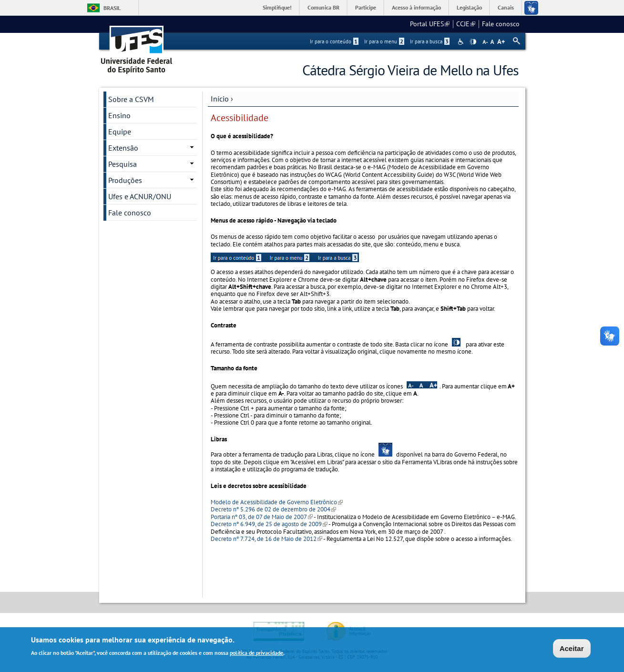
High (473, 42)
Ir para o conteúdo (334, 41)
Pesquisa (123, 164)
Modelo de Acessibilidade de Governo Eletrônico (277, 502)
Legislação (469, 7)
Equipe (120, 132)
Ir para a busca (430, 41)
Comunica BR (323, 7)
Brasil (112, 8)
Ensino (119, 115)
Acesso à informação (416, 7)
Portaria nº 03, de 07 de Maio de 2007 (261, 517)
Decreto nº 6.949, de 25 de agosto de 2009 (269, 524)
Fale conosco (501, 24)
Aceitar (572, 649)
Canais (506, 7)
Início (220, 99)
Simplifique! (277, 7)
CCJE (466, 24)
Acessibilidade (462, 42)
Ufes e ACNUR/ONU (140, 196)
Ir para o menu (384, 41)
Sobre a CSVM (131, 99)
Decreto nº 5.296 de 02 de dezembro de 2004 (273, 509)
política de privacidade (256, 654)
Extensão (123, 148)
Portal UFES (430, 24)
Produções (125, 180)
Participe (366, 7)
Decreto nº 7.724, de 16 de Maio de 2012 (266, 539)
